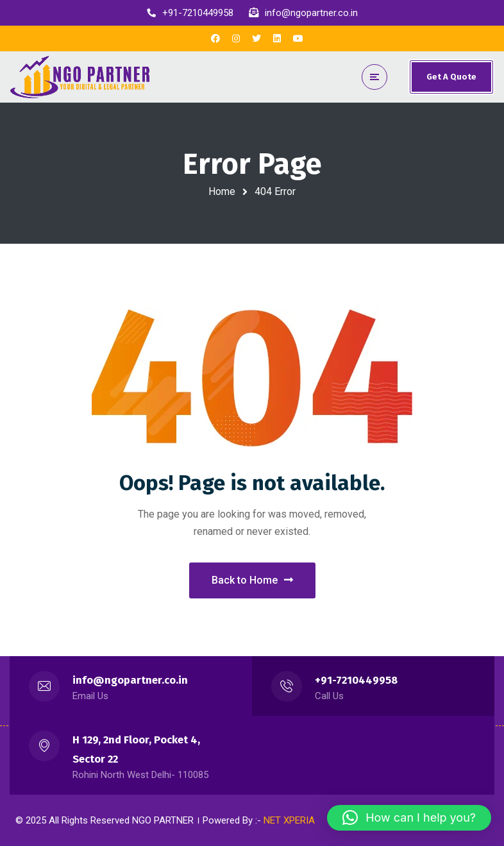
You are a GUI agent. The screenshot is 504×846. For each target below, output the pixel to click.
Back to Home (252, 580)
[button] (409, 818)
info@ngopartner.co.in (130, 680)
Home (222, 191)
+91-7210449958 (356, 680)
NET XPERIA (289, 820)
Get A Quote (451, 77)
